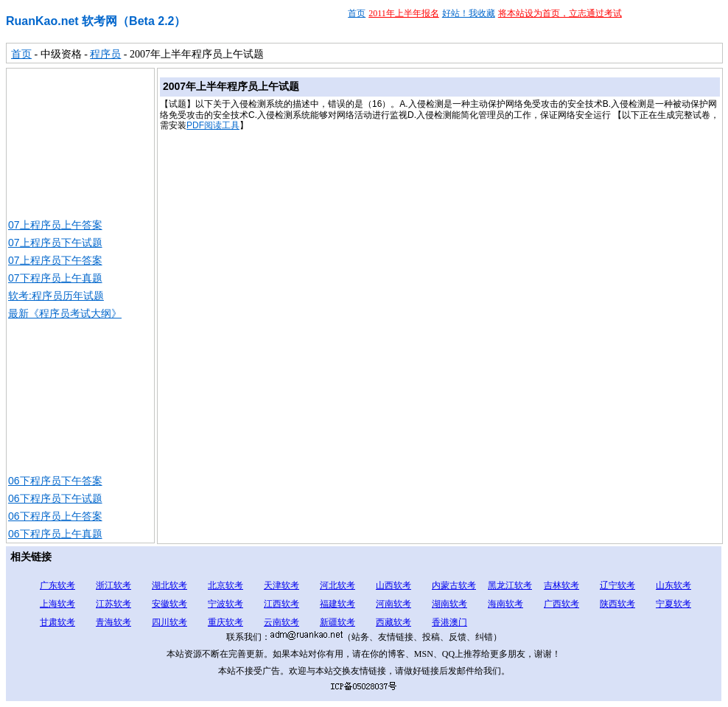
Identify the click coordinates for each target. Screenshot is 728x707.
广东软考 (57, 585)
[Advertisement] (80, 142)
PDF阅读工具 (213, 125)
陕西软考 (617, 604)
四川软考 (169, 622)
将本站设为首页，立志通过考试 (560, 13)
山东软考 (673, 585)
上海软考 (57, 604)
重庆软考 (225, 622)
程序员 (105, 54)
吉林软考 (561, 585)
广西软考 (561, 604)
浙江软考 (113, 585)
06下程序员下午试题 (55, 498)
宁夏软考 (673, 604)
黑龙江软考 (510, 585)
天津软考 (281, 585)
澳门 (458, 622)
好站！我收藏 (469, 13)
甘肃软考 (57, 622)
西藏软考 (393, 622)
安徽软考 (169, 604)
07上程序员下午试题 (55, 243)
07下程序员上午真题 (55, 278)
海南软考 (505, 604)
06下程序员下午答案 (55, 481)
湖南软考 (449, 604)
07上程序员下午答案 (55, 260)
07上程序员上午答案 (55, 225)
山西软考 (393, 585)
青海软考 (113, 622)
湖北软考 (169, 585)
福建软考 (337, 604)
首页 (357, 13)
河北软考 (337, 585)
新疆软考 (337, 622)
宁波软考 (225, 604)
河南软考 (393, 604)
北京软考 (225, 585)
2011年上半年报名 (404, 13)
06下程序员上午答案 (55, 516)
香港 (441, 622)
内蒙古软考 (454, 585)
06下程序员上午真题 (55, 534)
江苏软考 (113, 604)
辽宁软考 (617, 585)
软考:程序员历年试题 (56, 296)
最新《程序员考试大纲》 (65, 313)
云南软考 (281, 622)
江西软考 (281, 604)
